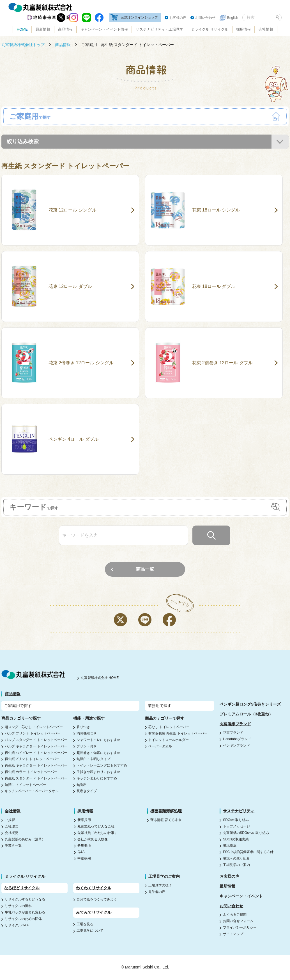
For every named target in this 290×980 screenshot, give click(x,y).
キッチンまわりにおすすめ (97, 779)
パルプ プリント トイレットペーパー (33, 734)
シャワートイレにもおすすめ (98, 740)
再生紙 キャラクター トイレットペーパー (36, 766)
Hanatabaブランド (237, 740)
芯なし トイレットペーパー (169, 727)
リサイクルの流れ (18, 906)
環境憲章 (230, 846)
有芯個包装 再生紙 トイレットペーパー (178, 734)
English (233, 18)
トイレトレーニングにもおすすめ (102, 766)
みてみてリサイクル (94, 913)
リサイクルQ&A (17, 926)
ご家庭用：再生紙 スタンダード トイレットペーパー (128, 45)
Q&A (81, 852)
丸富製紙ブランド (235, 724)
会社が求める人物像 (93, 840)
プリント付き (87, 747)
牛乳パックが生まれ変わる (25, 913)
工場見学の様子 (160, 886)
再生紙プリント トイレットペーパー (32, 760)
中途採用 (84, 859)
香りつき (83, 727)
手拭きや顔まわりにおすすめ (98, 772)
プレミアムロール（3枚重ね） (246, 715)
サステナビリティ (239, 811)
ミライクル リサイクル (210, 29)
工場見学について (90, 931)
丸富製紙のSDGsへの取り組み (246, 833)
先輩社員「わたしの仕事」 (98, 833)
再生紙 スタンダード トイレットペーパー (36, 779)
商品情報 (65, 29)
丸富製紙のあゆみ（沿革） (25, 840)
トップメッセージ (236, 827)
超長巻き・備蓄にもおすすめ (98, 753)
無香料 (82, 785)
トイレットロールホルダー (169, 740)
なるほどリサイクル (22, 888)
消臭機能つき (87, 734)
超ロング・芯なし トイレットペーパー (34, 727)
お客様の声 (178, 18)
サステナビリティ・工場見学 (159, 29)
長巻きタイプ (87, 792)
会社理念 (11, 827)
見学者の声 (157, 892)
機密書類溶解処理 (166, 811)
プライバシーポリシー (240, 928)
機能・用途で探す (89, 719)
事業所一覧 (13, 846)
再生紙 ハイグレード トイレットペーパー (36, 753)
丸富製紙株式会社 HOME (100, 679)
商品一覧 (145, 570)
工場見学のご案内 (236, 865)
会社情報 (266, 29)
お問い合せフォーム (238, 922)
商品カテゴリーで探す (21, 719)
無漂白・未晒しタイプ (93, 760)
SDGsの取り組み (236, 820)
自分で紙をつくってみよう (97, 900)
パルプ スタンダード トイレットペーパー (36, 740)
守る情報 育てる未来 (166, 820)
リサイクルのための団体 (23, 919)
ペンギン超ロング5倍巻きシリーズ (250, 705)
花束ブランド (233, 733)
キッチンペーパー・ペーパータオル (32, 792)
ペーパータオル (160, 747)
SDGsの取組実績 (236, 840)
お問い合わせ (205, 18)
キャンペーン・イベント (241, 897)
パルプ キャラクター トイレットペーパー (36, 747)
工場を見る (85, 925)
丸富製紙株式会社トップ (23, 45)
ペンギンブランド (236, 746)
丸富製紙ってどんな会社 (96, 827)
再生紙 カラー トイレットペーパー (31, 772)
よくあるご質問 (235, 915)
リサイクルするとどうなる (25, 900)
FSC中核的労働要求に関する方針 (248, 852)
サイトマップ (233, 934)
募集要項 (84, 846)
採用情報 (243, 29)
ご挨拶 (10, 820)
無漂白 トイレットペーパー (25, 785)
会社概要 (11, 833)
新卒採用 (84, 820)
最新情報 (43, 29)
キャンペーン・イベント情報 (104, 29)
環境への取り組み (236, 859)
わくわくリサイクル (94, 888)
